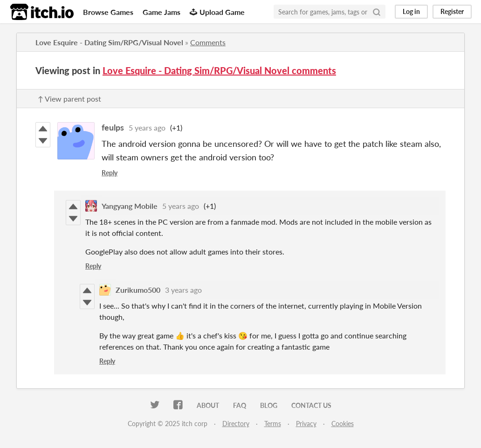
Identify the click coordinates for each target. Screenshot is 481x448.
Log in (411, 11)
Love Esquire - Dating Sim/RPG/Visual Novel (109, 42)
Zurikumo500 (138, 290)
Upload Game (217, 12)
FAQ (240, 405)
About (208, 405)
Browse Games (108, 12)
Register (452, 11)
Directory (236, 424)
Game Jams (161, 12)
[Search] (377, 12)
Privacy (306, 424)
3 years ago (183, 290)
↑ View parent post (69, 99)
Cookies (343, 424)
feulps (113, 127)
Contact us (311, 405)
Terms (273, 424)
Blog (269, 405)
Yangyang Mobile (130, 206)
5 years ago (147, 128)
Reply (110, 173)
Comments (208, 42)
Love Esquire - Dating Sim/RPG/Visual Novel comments (219, 70)
